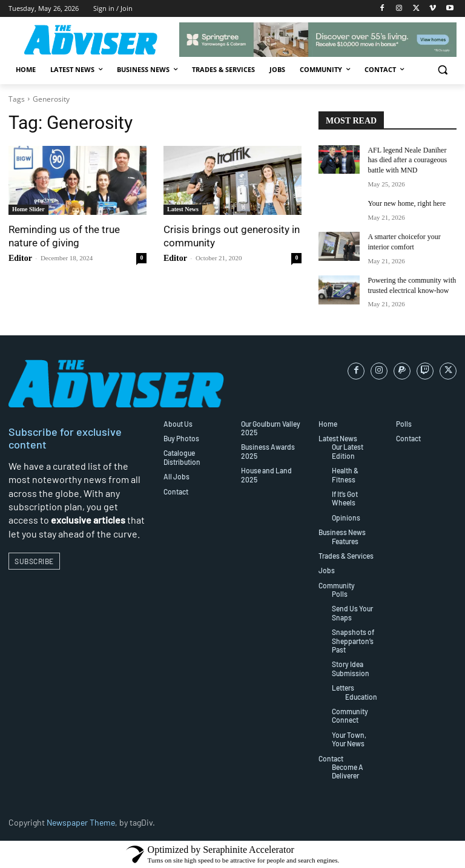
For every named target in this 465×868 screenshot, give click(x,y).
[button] (442, 70)
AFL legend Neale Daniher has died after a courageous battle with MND (407, 160)
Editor (20, 258)
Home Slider (28, 209)
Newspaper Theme (81, 822)
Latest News (183, 209)
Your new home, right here (406, 203)
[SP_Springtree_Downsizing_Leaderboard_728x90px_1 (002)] (318, 40)
